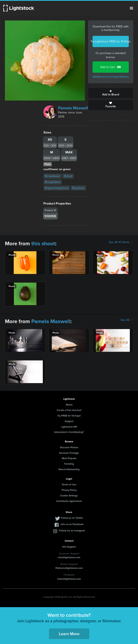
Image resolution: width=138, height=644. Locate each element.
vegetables (53, 182)
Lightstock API (69, 427)
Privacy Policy (69, 490)
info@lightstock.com (69, 557)
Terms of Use (69, 484)
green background (57, 188)
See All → (127, 320)
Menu (131, 8)
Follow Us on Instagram (72, 531)
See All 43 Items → (121, 242)
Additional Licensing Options (111, 77)
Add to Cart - (111, 67)
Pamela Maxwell (73, 108)
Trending (69, 464)
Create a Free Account (69, 410)
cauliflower (53, 176)
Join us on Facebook (72, 524)
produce (78, 188)
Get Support (69, 547)
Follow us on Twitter (72, 518)
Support (69, 421)
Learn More (69, 634)
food (68, 176)
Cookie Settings (69, 496)
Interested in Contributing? (69, 432)
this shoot (43, 243)
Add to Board (111, 93)
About (69, 405)
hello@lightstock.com (69, 579)
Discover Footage (69, 453)
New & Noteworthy (69, 469)
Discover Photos (69, 447)
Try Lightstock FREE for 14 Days (111, 41)
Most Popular (69, 458)
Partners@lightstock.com (69, 568)
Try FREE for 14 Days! (69, 416)
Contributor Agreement (69, 501)
